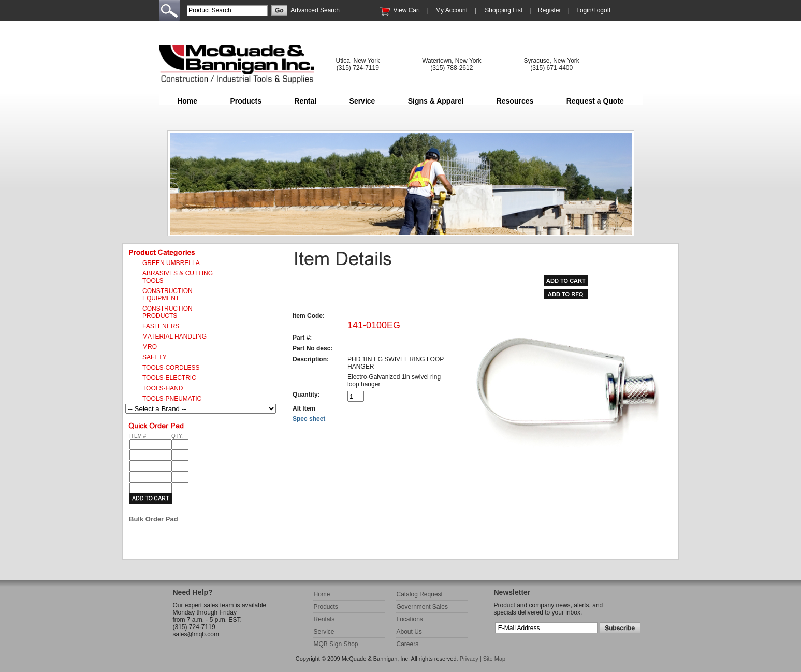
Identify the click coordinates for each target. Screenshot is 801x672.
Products (246, 101)
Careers (408, 644)
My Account (452, 10)
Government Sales (422, 607)
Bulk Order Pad (154, 519)
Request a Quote (595, 101)
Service (362, 101)
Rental (305, 101)
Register (550, 10)
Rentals (324, 619)
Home (187, 101)
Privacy (469, 659)
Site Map (494, 659)
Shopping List (504, 10)
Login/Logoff (593, 10)
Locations (410, 619)
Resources (515, 101)
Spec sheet (309, 419)
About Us (409, 632)
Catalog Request (420, 594)
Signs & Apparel (436, 101)
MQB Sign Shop (336, 644)
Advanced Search (315, 10)
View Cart (407, 10)
